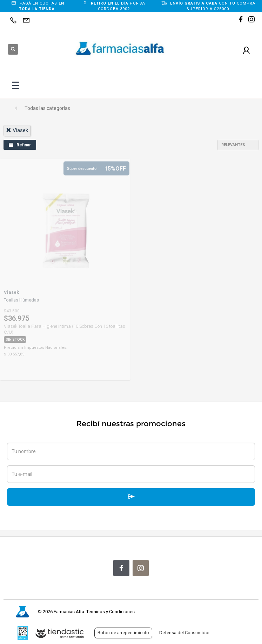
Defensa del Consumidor (184, 633)
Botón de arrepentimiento (123, 633)
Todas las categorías (47, 108)
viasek (17, 130)
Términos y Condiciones (110, 612)
